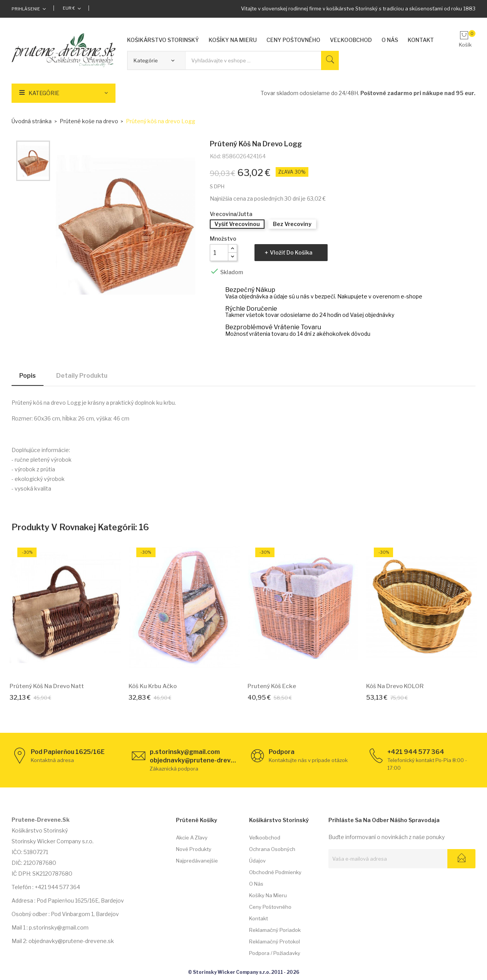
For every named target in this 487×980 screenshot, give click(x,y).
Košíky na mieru (268, 895)
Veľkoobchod (265, 838)
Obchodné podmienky (275, 872)
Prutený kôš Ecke (272, 686)
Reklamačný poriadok (275, 930)
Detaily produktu (82, 376)
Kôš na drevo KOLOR (395, 686)
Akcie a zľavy (192, 838)
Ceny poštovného (270, 907)
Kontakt (259, 918)
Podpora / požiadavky (275, 953)
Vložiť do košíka (291, 252)
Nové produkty (194, 849)
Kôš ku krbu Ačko (153, 686)
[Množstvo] (219, 253)
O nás (256, 884)
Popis (28, 376)
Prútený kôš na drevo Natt (47, 686)
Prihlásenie (26, 9)
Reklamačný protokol (274, 941)
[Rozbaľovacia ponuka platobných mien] (72, 8)
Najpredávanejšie (197, 861)
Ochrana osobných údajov (272, 855)
